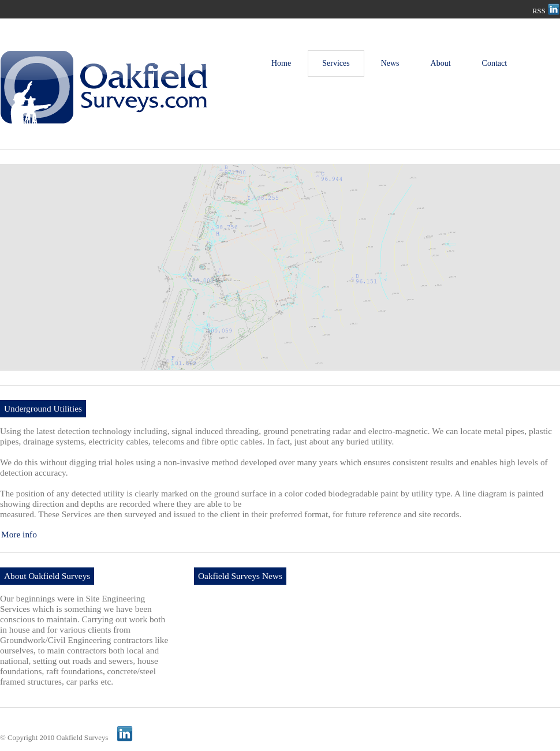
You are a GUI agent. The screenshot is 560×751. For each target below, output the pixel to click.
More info (19, 534)
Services (336, 63)
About (441, 63)
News (390, 63)
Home (281, 63)
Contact (495, 63)
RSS (539, 11)
